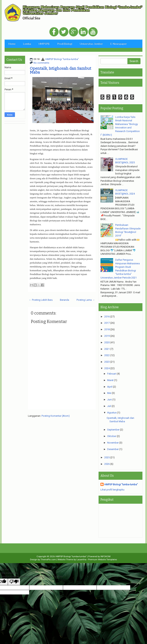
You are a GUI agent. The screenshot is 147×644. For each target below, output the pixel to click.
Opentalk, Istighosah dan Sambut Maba (60, 70)
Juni (109, 400)
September (113, 430)
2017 (107, 323)
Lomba (27, 44)
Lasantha (81, 559)
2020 (107, 342)
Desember (113, 449)
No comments (41, 63)
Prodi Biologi (65, 44)
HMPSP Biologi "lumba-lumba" (62, 59)
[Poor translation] (14, 582)
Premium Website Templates (102, 559)
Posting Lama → (86, 300)
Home (12, 44)
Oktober (112, 436)
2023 (107, 362)
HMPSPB (44, 44)
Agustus (112, 413)
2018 (107, 329)
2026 (107, 464)
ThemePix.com (48, 559)
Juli (109, 406)
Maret (110, 380)
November (113, 443)
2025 (107, 457)
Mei (109, 393)
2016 (107, 317)
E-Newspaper (119, 44)
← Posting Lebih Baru (41, 300)
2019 (107, 336)
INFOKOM (105, 556)
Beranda (65, 300)
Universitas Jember (91, 44)
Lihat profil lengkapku (112, 490)
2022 (107, 355)
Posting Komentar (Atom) (56, 416)
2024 (107, 368)
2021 (107, 349)
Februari (112, 374)
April (110, 387)
